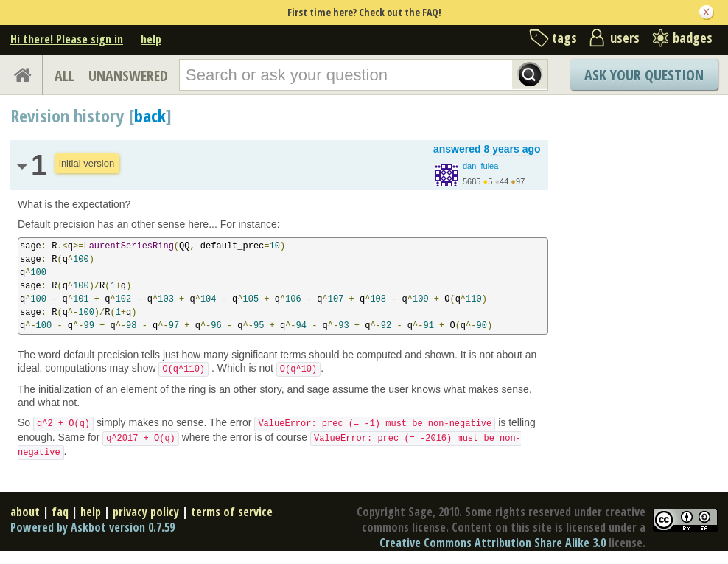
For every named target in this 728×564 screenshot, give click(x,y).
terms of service (232, 512)
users (625, 38)
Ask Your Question (644, 75)
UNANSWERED (128, 76)
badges (693, 38)
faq (60, 512)
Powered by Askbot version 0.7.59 (92, 527)
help (151, 39)
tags (564, 38)
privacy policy (146, 512)
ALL (64, 76)
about (25, 512)
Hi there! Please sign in (67, 39)
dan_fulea (480, 166)
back (150, 115)
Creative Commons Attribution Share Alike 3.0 (493, 543)
